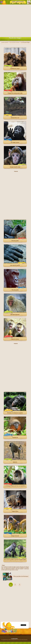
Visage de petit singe (15, 167)
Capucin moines (15, 339)
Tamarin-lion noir (15, 118)
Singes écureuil (15, 536)
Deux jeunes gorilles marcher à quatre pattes (15, 560)
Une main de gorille (15, 265)
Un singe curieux (15, 142)
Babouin (15, 462)
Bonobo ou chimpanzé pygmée (15, 413)
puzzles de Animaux (22, 576)
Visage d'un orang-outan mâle (15, 93)
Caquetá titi (15, 437)
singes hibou (15, 511)
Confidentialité (14, 639)
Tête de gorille (15, 290)
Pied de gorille (15, 241)
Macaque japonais (15, 315)
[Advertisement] (15, 20)
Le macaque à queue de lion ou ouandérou (15, 486)
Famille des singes (15, 69)
